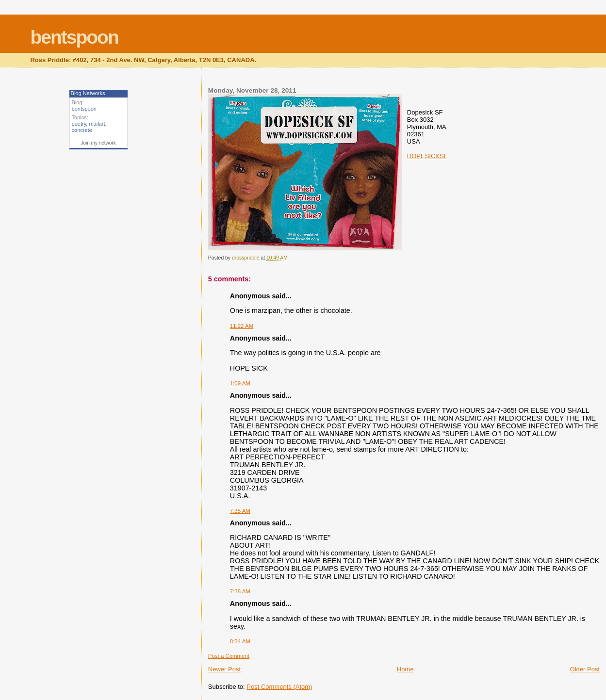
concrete (82, 130)
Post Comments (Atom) (279, 687)
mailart (97, 124)
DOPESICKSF (427, 156)
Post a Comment (229, 656)
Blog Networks (88, 93)
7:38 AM (240, 591)
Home (405, 669)
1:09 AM (240, 383)
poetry (79, 124)
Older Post (585, 669)
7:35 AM (240, 511)
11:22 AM (242, 326)
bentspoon (74, 37)
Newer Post (224, 669)
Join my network (98, 143)
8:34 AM (240, 641)
